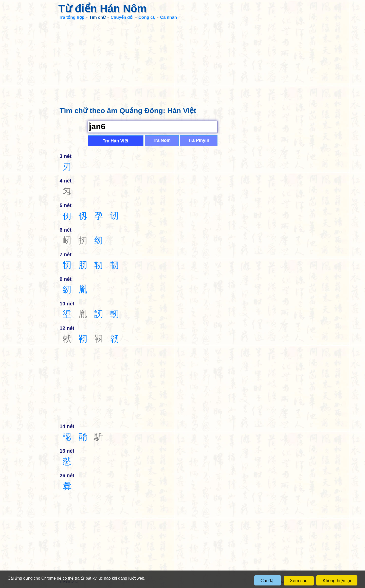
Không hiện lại (337, 581)
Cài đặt (268, 581)
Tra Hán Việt (116, 141)
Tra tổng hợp (72, 17)
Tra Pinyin (199, 140)
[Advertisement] (182, 61)
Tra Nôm (162, 140)
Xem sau (299, 581)
